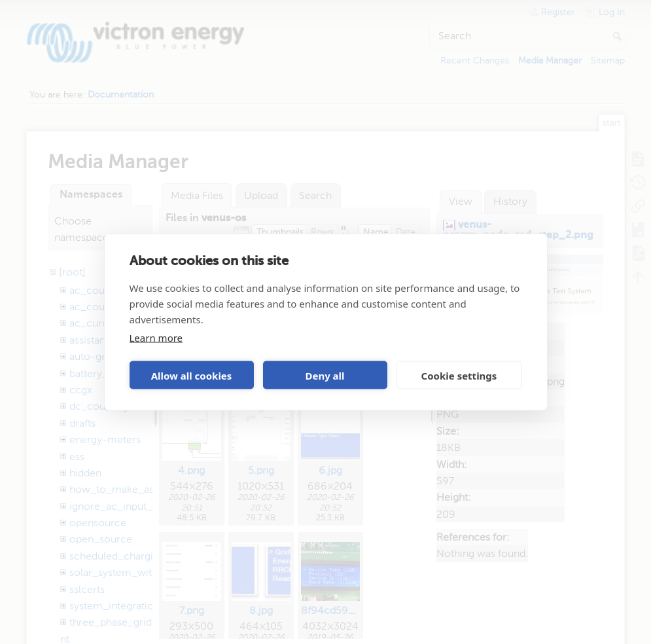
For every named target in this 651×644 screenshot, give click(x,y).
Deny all (325, 375)
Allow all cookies (192, 375)
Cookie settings (459, 375)
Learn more (156, 338)
